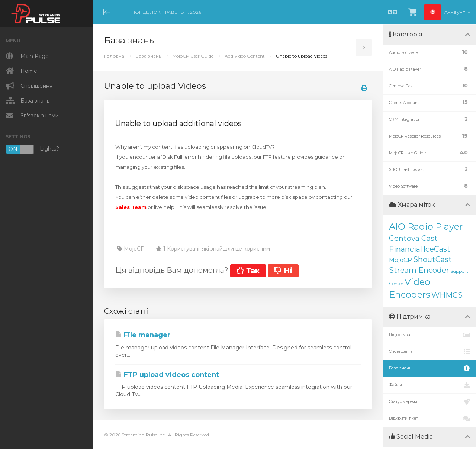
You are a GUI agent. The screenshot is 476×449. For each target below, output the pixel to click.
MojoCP (401, 260)
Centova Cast (413, 238)
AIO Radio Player (426, 227)
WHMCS (447, 295)
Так (248, 271)
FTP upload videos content (167, 375)
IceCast (437, 249)
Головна (114, 56)
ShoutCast (432, 259)
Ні (283, 271)
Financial (406, 249)
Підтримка (430, 335)
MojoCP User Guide (193, 56)
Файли (430, 385)
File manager (143, 335)
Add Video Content (245, 56)
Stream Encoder (419, 270)
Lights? (32, 149)
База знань (148, 56)
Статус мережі (430, 402)
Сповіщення (430, 352)
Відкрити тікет (430, 419)
